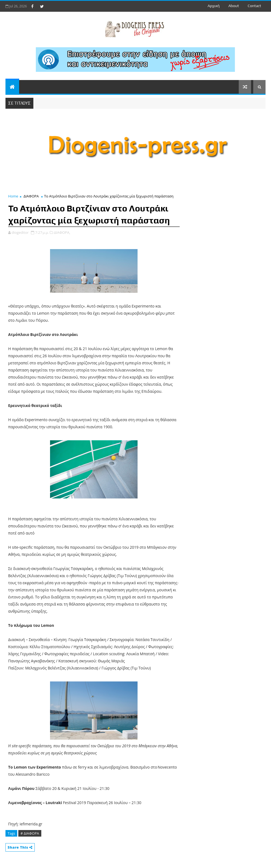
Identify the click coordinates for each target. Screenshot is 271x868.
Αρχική (214, 6)
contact (254, 6)
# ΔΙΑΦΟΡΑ (30, 833)
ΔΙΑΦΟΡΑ (31, 196)
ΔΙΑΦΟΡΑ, (62, 232)
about (234, 6)
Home (13, 196)
